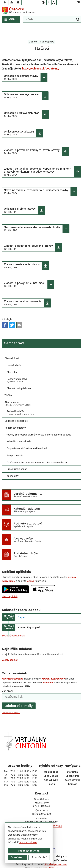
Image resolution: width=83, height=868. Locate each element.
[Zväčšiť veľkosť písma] (54, 2)
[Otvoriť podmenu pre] (77, 339)
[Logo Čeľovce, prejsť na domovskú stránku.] (41, 11)
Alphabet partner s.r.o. (56, 852)
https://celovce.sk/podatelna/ (41, 57)
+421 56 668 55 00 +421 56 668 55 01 (42, 814)
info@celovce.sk (42, 818)
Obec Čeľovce (50, 856)
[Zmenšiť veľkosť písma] (49, 2)
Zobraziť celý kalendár (14, 624)
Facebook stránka (42, 821)
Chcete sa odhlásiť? (11, 700)
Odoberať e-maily (19, 694)
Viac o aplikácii (10, 584)
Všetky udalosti (10, 648)
